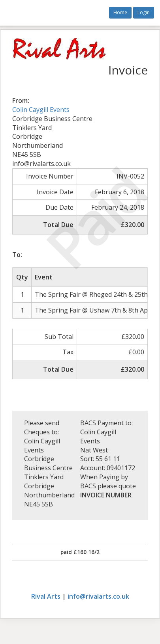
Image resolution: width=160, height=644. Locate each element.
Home (120, 12)
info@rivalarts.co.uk (98, 596)
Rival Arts (46, 596)
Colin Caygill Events (41, 110)
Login (144, 12)
